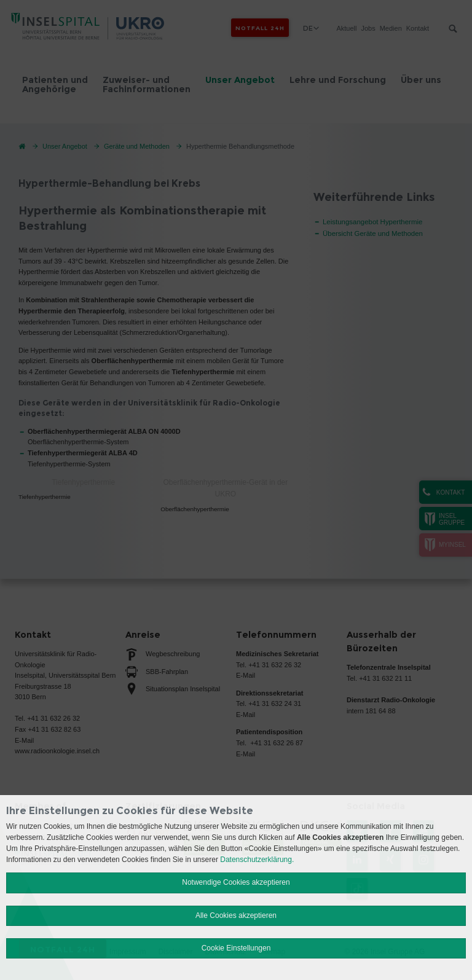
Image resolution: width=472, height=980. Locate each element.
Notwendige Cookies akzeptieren (236, 882)
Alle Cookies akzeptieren (236, 915)
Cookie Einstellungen (236, 948)
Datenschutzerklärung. (257, 860)
